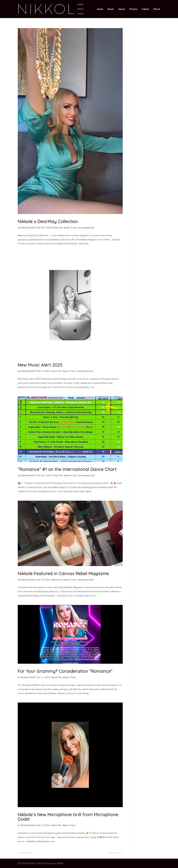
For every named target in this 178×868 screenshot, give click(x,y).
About (122, 9)
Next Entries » (115, 852)
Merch (157, 9)
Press (74, 227)
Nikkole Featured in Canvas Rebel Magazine (63, 573)
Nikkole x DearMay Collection (48, 221)
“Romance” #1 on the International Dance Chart (67, 469)
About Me (57, 227)
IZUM (60, 863)
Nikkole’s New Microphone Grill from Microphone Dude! (68, 817)
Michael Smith (28, 227)
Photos (133, 9)
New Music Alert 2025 (40, 365)
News (67, 227)
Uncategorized (86, 227)
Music (111, 9)
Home (100, 9)
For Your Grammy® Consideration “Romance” (65, 671)
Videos (145, 9)
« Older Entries (26, 852)
